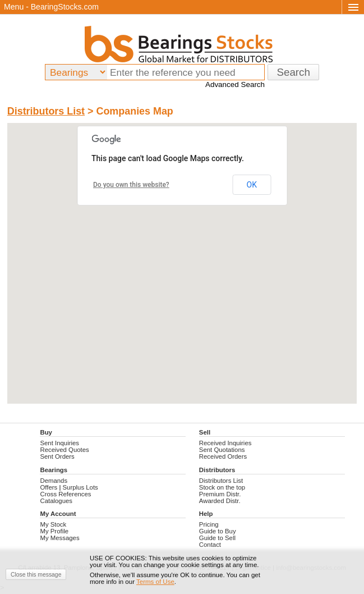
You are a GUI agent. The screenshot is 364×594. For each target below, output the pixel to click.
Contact (210, 545)
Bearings (54, 470)
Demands (54, 481)
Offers (49, 487)
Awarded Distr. (220, 501)
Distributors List (46, 111)
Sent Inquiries (59, 443)
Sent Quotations (222, 450)
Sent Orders (57, 456)
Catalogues (56, 501)
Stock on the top (222, 487)
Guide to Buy (218, 531)
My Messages (59, 538)
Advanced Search (235, 84)
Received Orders (223, 456)
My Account (58, 514)
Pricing (209, 524)
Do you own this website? (131, 185)
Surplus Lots (80, 487)
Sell (205, 432)
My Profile (54, 531)
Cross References (65, 494)
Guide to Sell (217, 538)
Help (206, 514)
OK (252, 185)
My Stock (53, 524)
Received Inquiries (225, 443)
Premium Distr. (220, 494)
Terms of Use (155, 582)
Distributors (217, 470)
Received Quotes (64, 450)
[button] (182, 253)
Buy (46, 432)
